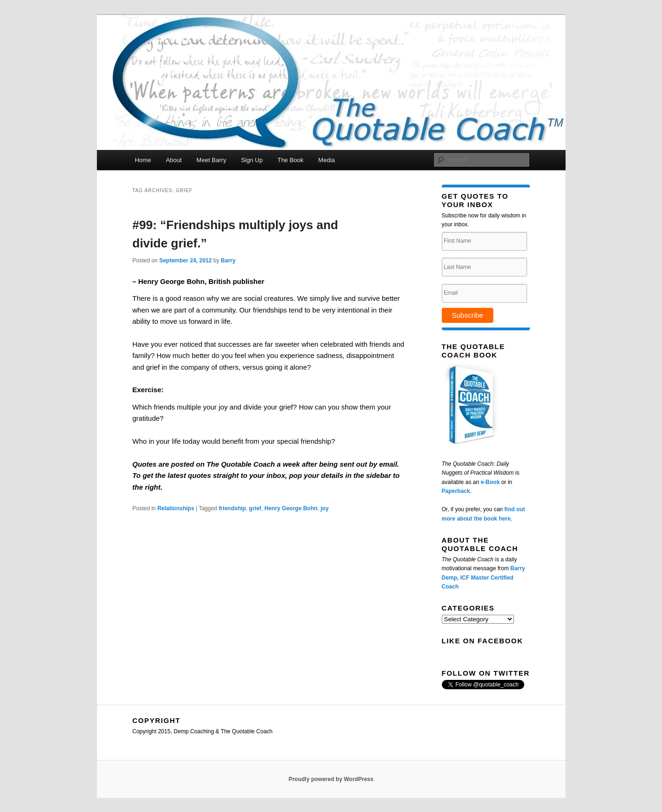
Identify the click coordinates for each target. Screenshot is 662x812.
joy (324, 508)
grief (255, 508)
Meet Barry (211, 160)
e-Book (490, 482)
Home (143, 160)
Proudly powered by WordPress (331, 779)
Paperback (456, 491)
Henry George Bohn (291, 508)
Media (326, 160)
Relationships (176, 508)
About (174, 160)
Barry (228, 261)
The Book (290, 160)
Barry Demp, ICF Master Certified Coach (483, 577)
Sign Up (252, 160)
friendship (232, 508)
